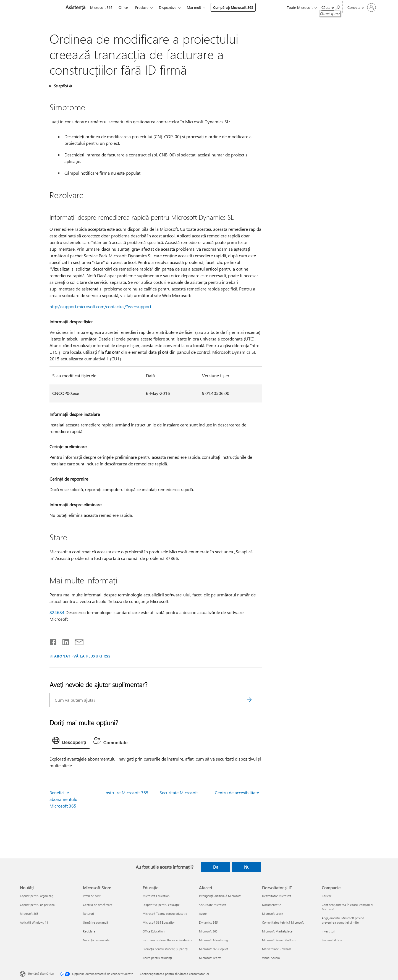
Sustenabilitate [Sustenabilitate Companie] (332, 940)
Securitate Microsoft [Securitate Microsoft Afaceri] (213, 905)
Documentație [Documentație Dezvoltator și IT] (272, 905)
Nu (247, 867)
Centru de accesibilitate (237, 792)
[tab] (71, 742)
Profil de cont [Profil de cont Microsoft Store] (92, 896)
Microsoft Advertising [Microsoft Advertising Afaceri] (213, 940)
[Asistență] (75, 8)
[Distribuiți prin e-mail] (77, 641)
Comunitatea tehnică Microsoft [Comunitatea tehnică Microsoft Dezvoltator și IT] (283, 922)
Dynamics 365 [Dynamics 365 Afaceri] (208, 922)
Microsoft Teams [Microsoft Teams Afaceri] (210, 958)
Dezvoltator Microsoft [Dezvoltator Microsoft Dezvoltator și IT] (277, 896)
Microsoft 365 (101, 7)
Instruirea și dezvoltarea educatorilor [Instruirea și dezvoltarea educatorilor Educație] (167, 940)
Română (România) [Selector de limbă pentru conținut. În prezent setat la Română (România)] (41, 973)
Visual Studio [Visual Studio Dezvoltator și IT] (271, 958)
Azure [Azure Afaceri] (203, 914)
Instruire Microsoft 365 (126, 792)
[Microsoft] (39, 8)
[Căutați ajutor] (331, 7)
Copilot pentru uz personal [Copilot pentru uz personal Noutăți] (38, 905)
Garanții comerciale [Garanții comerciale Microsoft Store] (96, 940)
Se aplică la (62, 86)
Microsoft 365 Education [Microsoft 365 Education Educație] (159, 922)
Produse (142, 7)
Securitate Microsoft (179, 792)
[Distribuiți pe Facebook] (53, 641)
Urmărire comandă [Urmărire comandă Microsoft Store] (95, 922)
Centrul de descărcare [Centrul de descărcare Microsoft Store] (98, 905)
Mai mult (194, 7)
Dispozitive (168, 7)
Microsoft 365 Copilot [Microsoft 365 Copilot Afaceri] (214, 949)
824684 (57, 612)
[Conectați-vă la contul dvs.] (361, 7)
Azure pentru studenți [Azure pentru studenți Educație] (157, 958)
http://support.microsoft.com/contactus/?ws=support (100, 306)
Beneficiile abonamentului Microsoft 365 (64, 799)
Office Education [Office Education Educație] (154, 931)
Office (123, 7)
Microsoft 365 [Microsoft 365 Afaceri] (208, 931)
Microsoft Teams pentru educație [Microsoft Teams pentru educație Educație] (165, 914)
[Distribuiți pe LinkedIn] (63, 641)
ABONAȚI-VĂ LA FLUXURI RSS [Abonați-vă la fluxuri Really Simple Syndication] (82, 656)
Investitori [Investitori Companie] (328, 931)
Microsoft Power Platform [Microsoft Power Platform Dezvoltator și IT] (279, 940)
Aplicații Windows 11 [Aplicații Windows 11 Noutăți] (34, 922)
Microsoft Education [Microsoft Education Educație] (156, 896)
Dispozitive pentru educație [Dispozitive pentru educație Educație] (161, 905)
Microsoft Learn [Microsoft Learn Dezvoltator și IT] (273, 914)
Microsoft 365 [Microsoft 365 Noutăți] (29, 914)
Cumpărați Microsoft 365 (233, 7)
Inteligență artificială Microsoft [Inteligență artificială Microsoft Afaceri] (220, 896)
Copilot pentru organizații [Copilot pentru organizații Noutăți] (37, 896)
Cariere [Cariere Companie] (327, 896)
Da (216, 867)
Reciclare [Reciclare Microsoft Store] (89, 931)
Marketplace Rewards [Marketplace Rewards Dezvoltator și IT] (277, 949)
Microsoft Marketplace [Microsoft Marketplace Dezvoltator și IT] (277, 931)
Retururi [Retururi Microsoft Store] (88, 914)
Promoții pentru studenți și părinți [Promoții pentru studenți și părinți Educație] (165, 949)
